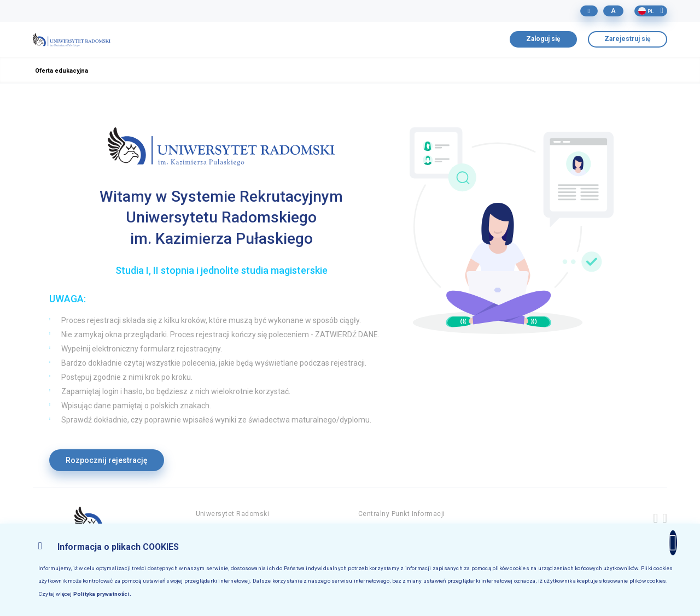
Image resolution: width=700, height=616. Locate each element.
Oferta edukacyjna (62, 71)
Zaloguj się (543, 39)
